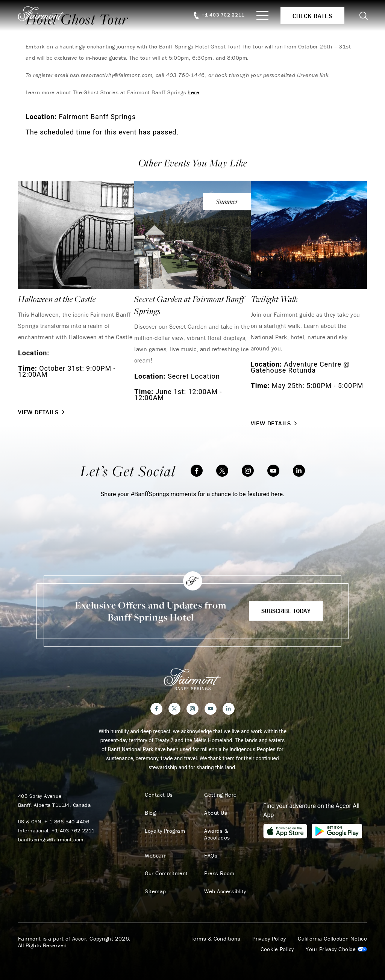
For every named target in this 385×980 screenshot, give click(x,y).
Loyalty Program (164, 831)
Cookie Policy (277, 943)
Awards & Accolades (229, 831)
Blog (150, 813)
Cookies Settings (336, 943)
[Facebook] (197, 471)
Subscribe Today (286, 611)
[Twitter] (222, 471)
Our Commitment (166, 867)
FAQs (210, 849)
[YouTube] (273, 471)
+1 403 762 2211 (73, 831)
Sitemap (155, 885)
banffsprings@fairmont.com (51, 840)
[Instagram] (248, 471)
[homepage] (46, 15)
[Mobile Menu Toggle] (262, 16)
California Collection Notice (332, 932)
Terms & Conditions (215, 932)
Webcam (155, 849)
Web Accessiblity (225, 885)
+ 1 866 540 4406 (67, 821)
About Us (215, 813)
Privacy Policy (269, 932)
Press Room (219, 867)
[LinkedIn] (299, 471)
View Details (42, 412)
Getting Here (220, 795)
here (193, 92)
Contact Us (158, 795)
